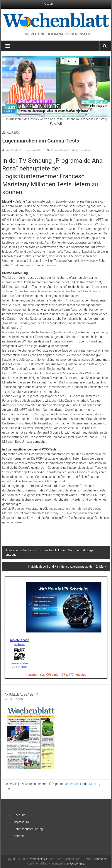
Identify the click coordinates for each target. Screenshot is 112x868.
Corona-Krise (59, 150)
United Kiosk (73, 784)
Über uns (20, 815)
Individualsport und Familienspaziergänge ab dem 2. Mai (66, 567)
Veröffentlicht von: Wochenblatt (23, 150)
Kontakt (19, 836)
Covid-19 (72, 150)
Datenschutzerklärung (28, 829)
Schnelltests (85, 150)
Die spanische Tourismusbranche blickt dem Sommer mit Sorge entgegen (49, 552)
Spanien (8, 111)
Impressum (21, 822)
